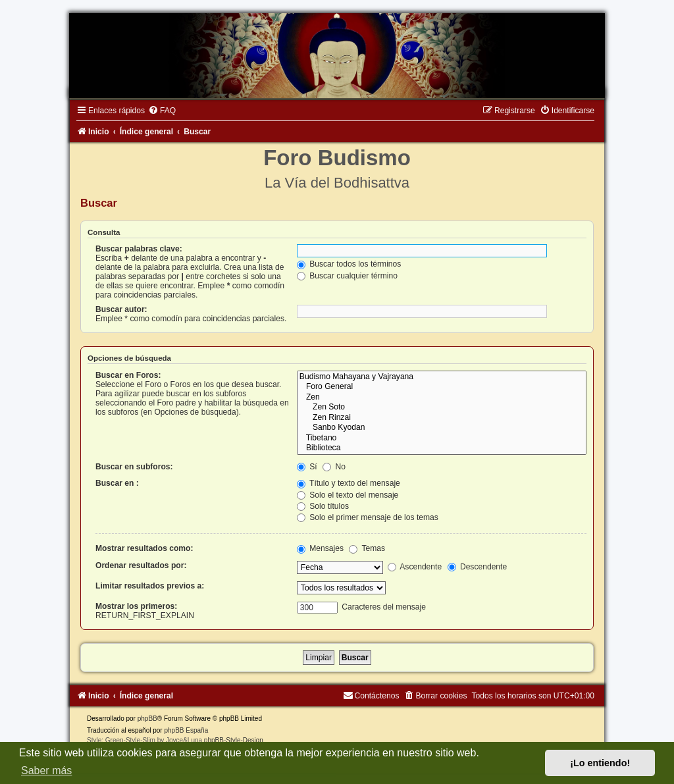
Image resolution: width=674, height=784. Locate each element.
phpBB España (186, 730)
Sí (307, 467)
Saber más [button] (46, 771)
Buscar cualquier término (347, 276)
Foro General (442, 387)
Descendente (478, 567)
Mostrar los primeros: (136, 606)
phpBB (147, 719)
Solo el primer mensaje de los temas (368, 517)
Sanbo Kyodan (442, 428)
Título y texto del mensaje (349, 483)
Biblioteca (442, 448)
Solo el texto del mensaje (348, 495)
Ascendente (415, 567)
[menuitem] (162, 111)
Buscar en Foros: (128, 375)
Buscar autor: (121, 309)
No (334, 467)
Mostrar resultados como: (144, 548)
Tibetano (442, 438)
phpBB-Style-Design (234, 740)
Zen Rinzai (442, 418)
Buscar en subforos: (134, 467)
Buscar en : (117, 483)
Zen (442, 398)
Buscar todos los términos (349, 264)
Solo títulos (323, 506)
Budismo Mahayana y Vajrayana (442, 377)
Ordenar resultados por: (141, 565)
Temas (367, 548)
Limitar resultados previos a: (150, 586)
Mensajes (320, 548)
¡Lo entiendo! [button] (600, 763)
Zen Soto (442, 407)
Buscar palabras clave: (139, 249)
